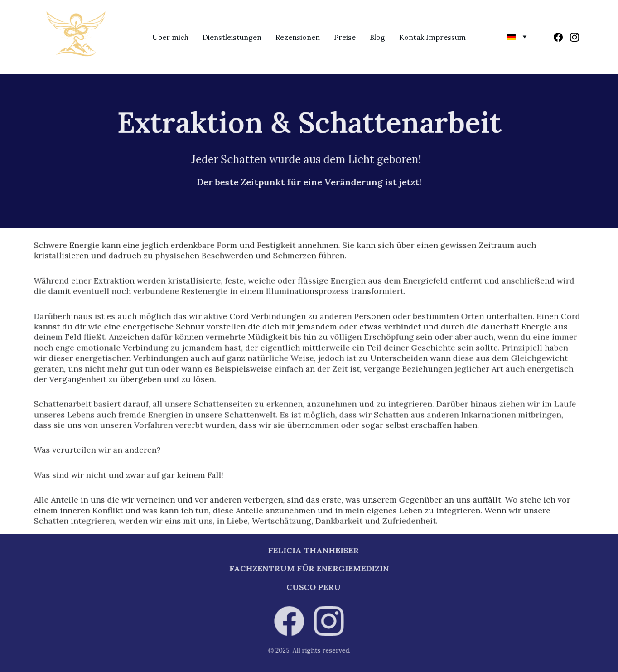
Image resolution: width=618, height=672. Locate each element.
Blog (377, 37)
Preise (345, 37)
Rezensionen (298, 37)
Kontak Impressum (432, 37)
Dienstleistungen (232, 37)
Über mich (170, 37)
